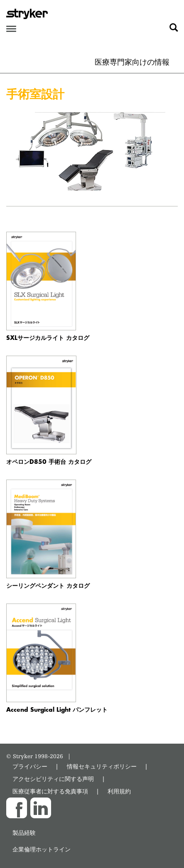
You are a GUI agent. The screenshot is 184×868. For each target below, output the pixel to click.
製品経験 (24, 833)
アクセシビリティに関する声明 (53, 779)
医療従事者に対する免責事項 (50, 791)
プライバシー (30, 766)
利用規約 (119, 791)
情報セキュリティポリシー (102, 766)
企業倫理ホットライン (42, 849)
